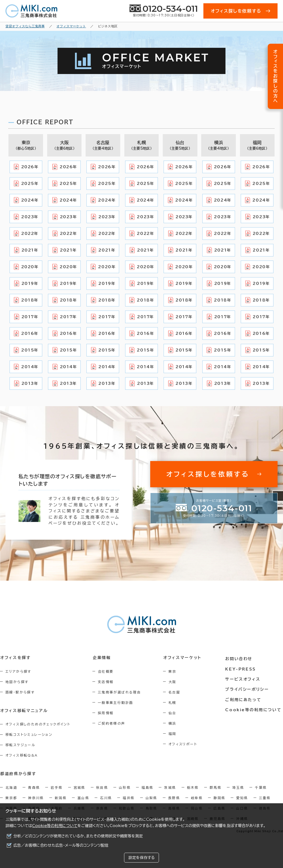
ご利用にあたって (245, 698)
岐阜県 (197, 798)
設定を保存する (141, 858)
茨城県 (170, 787)
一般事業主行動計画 (117, 702)
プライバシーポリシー (248, 688)
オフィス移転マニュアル (24, 710)
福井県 (129, 798)
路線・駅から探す (20, 692)
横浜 (175, 723)
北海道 (11, 787)
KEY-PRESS (242, 668)
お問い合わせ (240, 658)
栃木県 (193, 787)
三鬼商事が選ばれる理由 (121, 692)
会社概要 (107, 671)
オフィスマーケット (184, 658)
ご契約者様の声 (113, 723)
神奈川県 (36, 798)
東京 (175, 671)
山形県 (125, 787)
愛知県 (242, 798)
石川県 (106, 798)
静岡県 (219, 798)
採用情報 (107, 713)
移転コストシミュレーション (29, 734)
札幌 (175, 702)
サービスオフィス (244, 678)
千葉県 (261, 787)
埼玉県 (238, 787)
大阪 (175, 682)
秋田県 (102, 787)
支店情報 (107, 682)
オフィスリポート (185, 744)
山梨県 (151, 798)
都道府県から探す (18, 773)
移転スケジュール (20, 745)
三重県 (265, 798)
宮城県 (79, 787)
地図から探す (17, 682)
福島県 (147, 787)
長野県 (174, 798)
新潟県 (61, 798)
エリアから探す (18, 671)
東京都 (11, 798)
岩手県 (57, 787)
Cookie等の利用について (55, 826)
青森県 (34, 787)
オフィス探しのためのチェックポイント (38, 724)
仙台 (175, 713)
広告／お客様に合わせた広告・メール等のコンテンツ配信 (61, 845)
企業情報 (103, 658)
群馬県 (216, 787)
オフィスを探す (15, 658)
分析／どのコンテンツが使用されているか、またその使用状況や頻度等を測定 (78, 836)
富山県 (83, 798)
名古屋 (177, 692)
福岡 (175, 734)
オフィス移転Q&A (22, 755)
